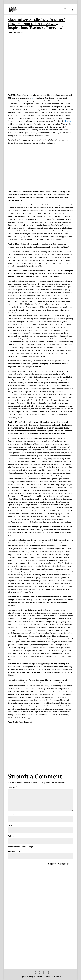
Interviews (20, 32)
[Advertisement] (44, 742)
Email (11, 825)
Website (11, 836)
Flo (33, 98)
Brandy (68, 121)
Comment (12, 787)
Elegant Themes (36, 977)
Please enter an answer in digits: (21, 847)
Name (11, 815)
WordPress (58, 977)
